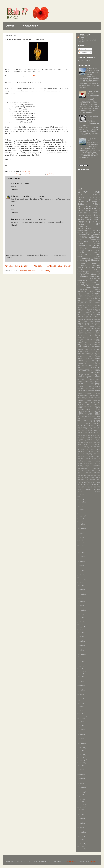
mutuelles (81, 479)
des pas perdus (18, 219)
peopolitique (83, 307)
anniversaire (94, 387)
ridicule (96, 364)
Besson (90, 371)
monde (98, 477)
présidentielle (92, 209)
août (79, 507)
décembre (81, 524)
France (91, 325)
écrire (80, 323)
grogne (80, 465)
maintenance (89, 476)
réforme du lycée (85, 366)
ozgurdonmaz (72, 861)
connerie (81, 318)
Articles (84, 49)
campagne (81, 451)
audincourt (82, 262)
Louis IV (87, 436)
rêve (79, 490)
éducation (83, 202)
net (87, 479)
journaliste (90, 350)
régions (97, 411)
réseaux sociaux (93, 488)
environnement (84, 258)
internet (96, 318)
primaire (87, 320)
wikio (89, 220)
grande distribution (92, 464)
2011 (95, 367)
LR (78, 434)
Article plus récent (17, 266)
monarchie (81, 353)
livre (89, 297)
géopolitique (94, 397)
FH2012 (96, 204)
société (96, 231)
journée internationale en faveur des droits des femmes (89, 403)
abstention (95, 279)
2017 (79, 418)
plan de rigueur (92, 334)
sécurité (96, 282)
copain (91, 457)
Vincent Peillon (93, 314)
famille (91, 462)
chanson (96, 234)
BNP (91, 420)
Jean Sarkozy (82, 431)
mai (79, 514)
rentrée (86, 484)
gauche (80, 244)
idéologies (89, 467)
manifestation (84, 273)
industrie (96, 295)
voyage (97, 322)
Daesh (93, 422)
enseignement (84, 215)
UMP (98, 224)
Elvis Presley (84, 424)
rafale (80, 484)
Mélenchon (81, 380)
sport (97, 366)
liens (80, 247)
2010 (98, 311)
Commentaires (86, 53)
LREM (82, 434)
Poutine (80, 443)
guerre (97, 304)
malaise (97, 476)
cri (99, 457)
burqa (80, 390)
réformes (81, 282)
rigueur (97, 297)
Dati (92, 339)
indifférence (82, 469)
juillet (81, 509)
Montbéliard (82, 344)
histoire (88, 286)
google (80, 464)
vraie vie (82, 337)
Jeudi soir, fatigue (93, 117)
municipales (89, 355)
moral (89, 353)
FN (99, 232)
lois (79, 334)
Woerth (86, 446)
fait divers (95, 348)
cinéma (80, 304)
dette (80, 295)
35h (84, 418)
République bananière (92, 443)
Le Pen (96, 313)
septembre (82, 502)
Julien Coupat (90, 432)
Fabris (80, 427)
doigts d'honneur (30, 174)
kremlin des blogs (89, 306)
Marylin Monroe (93, 438)
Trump (79, 445)
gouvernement (84, 229)
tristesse (96, 491)
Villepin (81, 387)
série (93, 232)
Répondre (15, 190)
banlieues (96, 346)
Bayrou (80, 339)
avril (80, 516)
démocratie (82, 281)
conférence (81, 457)
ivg (99, 471)
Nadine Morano (94, 344)
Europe (97, 425)
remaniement (82, 362)
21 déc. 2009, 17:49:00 (34, 196)
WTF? (79, 446)
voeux (80, 415)
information (90, 332)
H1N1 (98, 242)
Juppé (90, 341)
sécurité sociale (85, 309)
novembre (81, 561)
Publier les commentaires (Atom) (35, 271)
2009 (94, 417)
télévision (82, 290)
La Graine (89, 434)
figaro (89, 318)
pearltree (96, 481)
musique (81, 260)
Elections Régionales (89, 373)
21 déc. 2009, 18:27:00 (36, 219)
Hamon (97, 325)
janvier (81, 552)
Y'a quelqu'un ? (29, 26)
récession (81, 488)
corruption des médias (89, 392)
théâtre (80, 491)
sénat (80, 367)
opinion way (95, 479)
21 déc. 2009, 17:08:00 (28, 184)
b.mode (14, 184)
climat (90, 455)
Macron (92, 300)
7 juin (90, 418)
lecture (88, 472)
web (84, 415)
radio (98, 483)
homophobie (82, 245)
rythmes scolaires (85, 411)
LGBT (98, 341)
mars (79, 499)
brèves (97, 262)
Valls (97, 284)
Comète (86, 339)
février (81, 548)
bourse (80, 316)
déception (96, 460)
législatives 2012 (89, 271)
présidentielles (84, 410)
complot (97, 455)
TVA (79, 330)
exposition (81, 462)
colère (89, 316)
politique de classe (89, 357)
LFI (99, 432)
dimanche (88, 458)
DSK (79, 279)
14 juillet (95, 337)
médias (81, 220)
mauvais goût (83, 477)
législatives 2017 (89, 351)
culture (97, 394)
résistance (95, 307)
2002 (90, 417)
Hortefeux (81, 300)
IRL (99, 429)
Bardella (97, 420)
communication (84, 231)
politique (52, 174)
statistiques (86, 490)
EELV (98, 422)
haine (87, 295)
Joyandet (81, 432)
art (84, 448)
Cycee (82, 37)
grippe (97, 244)
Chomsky (97, 371)
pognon (85, 483)
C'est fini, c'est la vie (93, 70)
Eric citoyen (17, 196)
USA (91, 302)
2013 (98, 417)
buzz (83, 330)
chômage (89, 330)
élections (95, 260)
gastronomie (82, 397)
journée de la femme (89, 287)
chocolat (89, 453)
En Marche (89, 425)
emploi (80, 286)
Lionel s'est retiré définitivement (93, 94)
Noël (79, 346)
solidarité (82, 413)
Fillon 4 (82, 325)
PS (79, 209)
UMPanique (81, 314)
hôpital (80, 467)
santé (88, 260)
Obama (80, 381)
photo (97, 355)
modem (92, 477)
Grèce (97, 299)
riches (97, 410)
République (95, 383)
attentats (90, 448)
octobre (81, 566)
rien (80, 213)
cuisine (88, 394)
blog (18, 174)
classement (81, 455)
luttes (80, 406)
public (80, 360)
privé (97, 358)
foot (89, 304)
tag (86, 213)
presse (80, 320)
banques (97, 302)
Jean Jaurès (93, 378)
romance (96, 288)
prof (91, 222)
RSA (98, 329)
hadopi (88, 465)
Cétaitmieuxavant (84, 422)
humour (42, 174)
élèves (89, 415)
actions (86, 346)
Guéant (80, 293)
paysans (89, 481)
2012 (80, 200)
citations (96, 453)
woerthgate (89, 311)
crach (80, 394)
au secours (91, 388)
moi (86, 217)
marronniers (89, 406)
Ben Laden (82, 371)
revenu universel (93, 486)
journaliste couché (89, 399)
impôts (97, 258)
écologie (90, 268)
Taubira (81, 385)
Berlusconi (95, 323)
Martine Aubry (90, 329)
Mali (92, 436)
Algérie (97, 418)
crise (92, 242)
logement (96, 404)
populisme (91, 483)
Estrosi (81, 374)
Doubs (80, 299)
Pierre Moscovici (92, 293)
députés (92, 396)
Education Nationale (89, 211)
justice (81, 297)
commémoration (94, 390)
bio (98, 388)
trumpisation (82, 493)
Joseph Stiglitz (94, 431)
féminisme (83, 226)
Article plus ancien (59, 266)
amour (79, 448)
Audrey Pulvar (83, 420)
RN (91, 381)
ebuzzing (96, 330)
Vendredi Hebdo (93, 385)
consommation (83, 348)
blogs (80, 240)
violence (81, 264)
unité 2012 (88, 367)
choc (85, 390)
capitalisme (83, 232)
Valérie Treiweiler (92, 445)
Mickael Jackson (85, 439)
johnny (80, 472)
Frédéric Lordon (90, 429)
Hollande (81, 327)
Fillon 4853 (88, 427)
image (98, 467)
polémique (81, 336)
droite (97, 269)
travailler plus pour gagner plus (89, 256)
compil (97, 316)
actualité (94, 213)
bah (97, 192)
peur (98, 408)
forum (98, 462)
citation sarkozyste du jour (89, 248)
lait (98, 332)
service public (89, 253)
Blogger (93, 861)
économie (95, 197)
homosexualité (84, 234)
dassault (81, 458)
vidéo (91, 322)
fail (98, 396)
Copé (79, 313)
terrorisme (96, 490)
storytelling (94, 413)
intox (97, 215)
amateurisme (95, 446)
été (88, 337)
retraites (94, 217)
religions (82, 236)
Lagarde (91, 327)
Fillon (97, 292)
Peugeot (86, 381)
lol (98, 350)
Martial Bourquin (85, 284)
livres (92, 474)
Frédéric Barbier (85, 376)
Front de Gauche (92, 374)
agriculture (94, 238)
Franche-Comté (89, 299)
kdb (88, 404)
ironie (87, 471)
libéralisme (94, 245)
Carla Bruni (94, 277)
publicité (96, 360)
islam (93, 471)
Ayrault (97, 369)
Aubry (87, 323)
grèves (80, 332)
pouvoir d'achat (85, 358)
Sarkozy (83, 192)
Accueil (10, 26)
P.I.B (98, 441)
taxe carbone (94, 336)
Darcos (90, 292)
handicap (97, 465)
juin (79, 538)
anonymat (81, 388)
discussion (96, 458)
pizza (79, 483)
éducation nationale (89, 206)
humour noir (94, 281)
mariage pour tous (89, 251)
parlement (81, 481)
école (80, 217)
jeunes (80, 350)
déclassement (83, 396)
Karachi (87, 313)
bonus (98, 450)
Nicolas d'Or (94, 380)
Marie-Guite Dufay (89, 343)
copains (82, 197)
